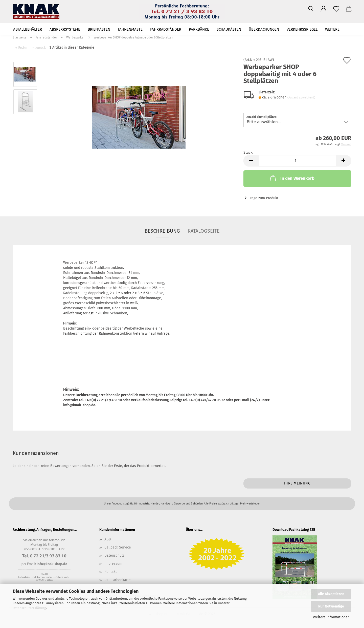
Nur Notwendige (331, 606)
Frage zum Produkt (263, 198)
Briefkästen (99, 29)
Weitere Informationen (331, 617)
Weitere (332, 29)
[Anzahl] (297, 161)
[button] (324, 9)
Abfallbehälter (28, 29)
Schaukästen (229, 29)
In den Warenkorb (292, 178)
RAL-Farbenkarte (118, 580)
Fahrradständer (166, 29)
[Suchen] (311, 9)
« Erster (21, 48)
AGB (108, 539)
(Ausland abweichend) (301, 98)
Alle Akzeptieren (331, 594)
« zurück (39, 48)
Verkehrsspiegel (302, 29)
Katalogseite (204, 231)
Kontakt (111, 572)
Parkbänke (199, 29)
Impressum (113, 564)
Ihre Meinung (297, 483)
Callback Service (118, 547)
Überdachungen (264, 29)
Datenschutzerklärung (29, 608)
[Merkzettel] (336, 9)
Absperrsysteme (65, 29)
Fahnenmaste (130, 29)
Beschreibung (162, 231)
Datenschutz (114, 555)
